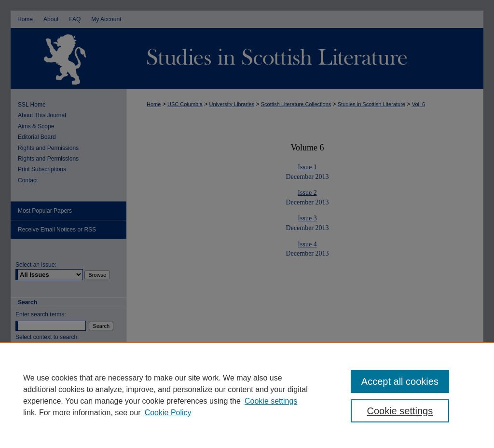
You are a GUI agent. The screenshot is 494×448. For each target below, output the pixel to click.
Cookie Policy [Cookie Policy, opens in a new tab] (168, 413)
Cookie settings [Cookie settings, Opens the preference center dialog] (400, 411)
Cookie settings (271, 401)
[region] (247, 395)
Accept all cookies (400, 381)
